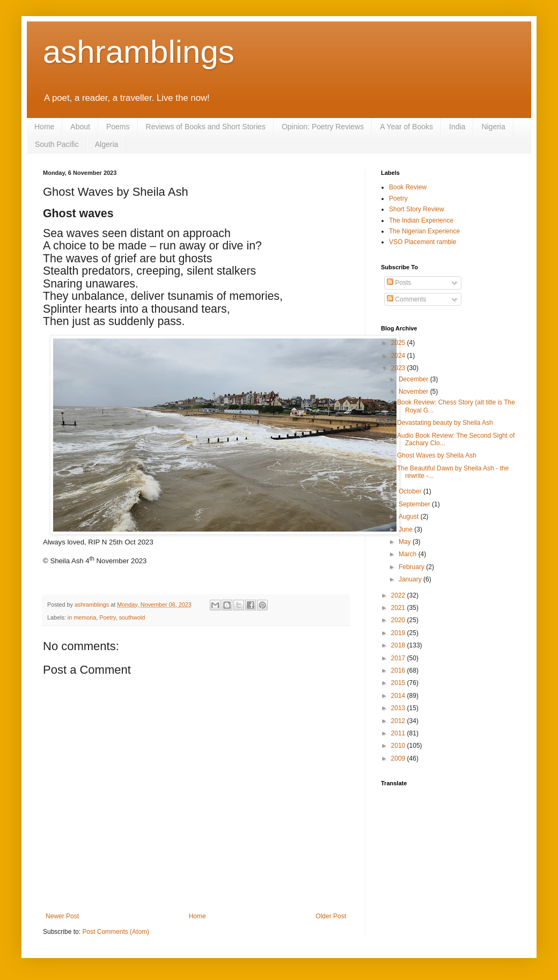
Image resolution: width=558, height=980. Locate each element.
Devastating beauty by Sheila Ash (445, 423)
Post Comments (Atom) (116, 932)
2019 (399, 633)
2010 (399, 746)
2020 (399, 620)
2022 (399, 595)
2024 (399, 356)
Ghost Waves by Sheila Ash (437, 455)
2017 (399, 658)
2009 (399, 758)
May (406, 542)
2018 (399, 645)
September (415, 504)
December (414, 379)
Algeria (107, 144)
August (410, 517)
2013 (399, 708)
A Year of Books (406, 127)
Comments (406, 299)
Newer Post (62, 916)
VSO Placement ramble (423, 242)
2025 (399, 343)
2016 (399, 670)
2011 (399, 733)
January (411, 579)
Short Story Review (417, 209)
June (406, 529)
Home (44, 127)
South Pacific (57, 144)
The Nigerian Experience (424, 231)
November (414, 392)
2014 (399, 696)
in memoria (82, 617)
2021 (399, 608)
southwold (132, 617)
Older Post (331, 916)
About (80, 127)
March (409, 554)
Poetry (107, 617)
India (457, 127)
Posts (399, 283)
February (412, 567)
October (411, 491)
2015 (399, 683)
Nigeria (493, 127)
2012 (399, 721)
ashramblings (139, 52)
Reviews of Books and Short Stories (206, 127)
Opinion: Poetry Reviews (323, 127)
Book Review (408, 187)
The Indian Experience (421, 220)
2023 (399, 368)
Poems (118, 127)
